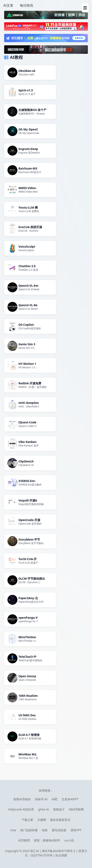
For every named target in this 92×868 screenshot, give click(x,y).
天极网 (42, 820)
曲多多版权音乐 (60, 820)
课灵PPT (76, 830)
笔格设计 (59, 809)
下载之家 (27, 820)
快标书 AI (41, 799)
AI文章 (8, 5)
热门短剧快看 (29, 830)
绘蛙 (45, 830)
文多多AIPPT (70, 799)
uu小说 (69, 840)
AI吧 (54, 799)
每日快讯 (27, 5)
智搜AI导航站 (22, 799)
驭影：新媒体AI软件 (47, 840)
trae (13, 830)
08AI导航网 (76, 809)
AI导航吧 (24, 840)
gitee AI (44, 809)
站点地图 (61, 855)
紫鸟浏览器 (59, 830)
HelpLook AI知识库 (21, 809)
